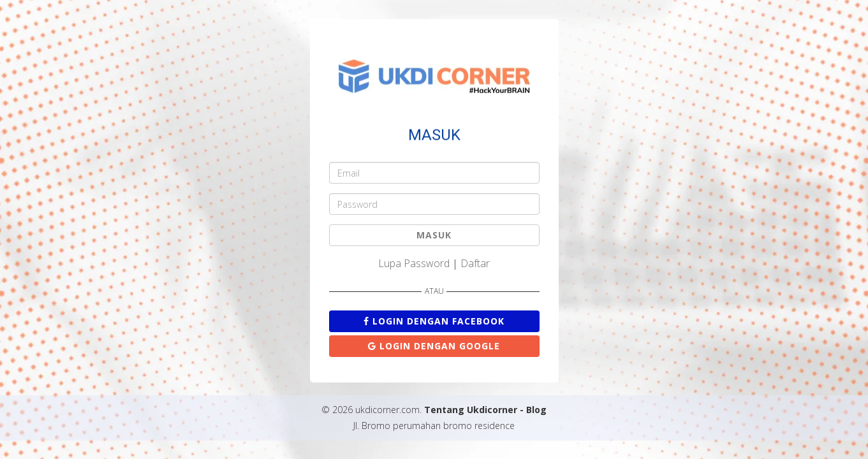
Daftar (475, 263)
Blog (536, 410)
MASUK (434, 235)
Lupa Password (414, 263)
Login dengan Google (434, 346)
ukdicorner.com (387, 410)
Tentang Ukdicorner (471, 410)
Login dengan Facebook (434, 321)
